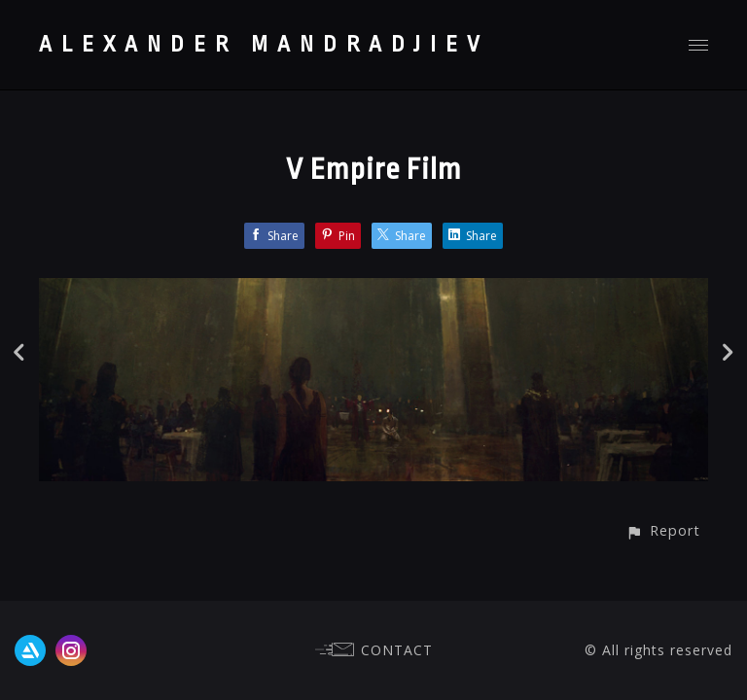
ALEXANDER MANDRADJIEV (264, 45)
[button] (663, 530)
